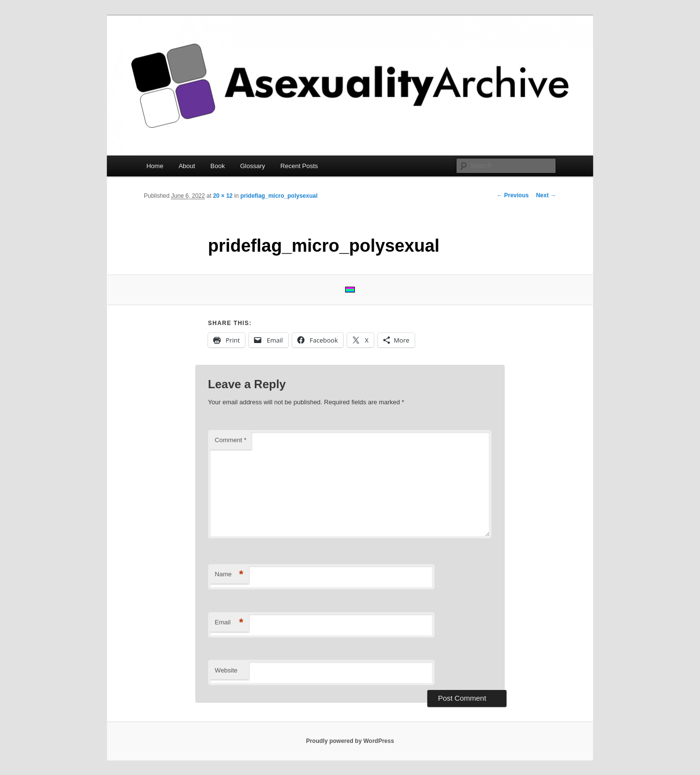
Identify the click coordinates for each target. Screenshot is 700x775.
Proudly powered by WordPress (350, 741)
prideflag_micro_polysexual (279, 196)
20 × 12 (223, 196)
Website (226, 670)
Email (229, 623)
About (187, 166)
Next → (546, 195)
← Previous (513, 195)
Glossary (253, 166)
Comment (231, 440)
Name (229, 575)
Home (155, 166)
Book (218, 166)
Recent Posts (299, 166)
